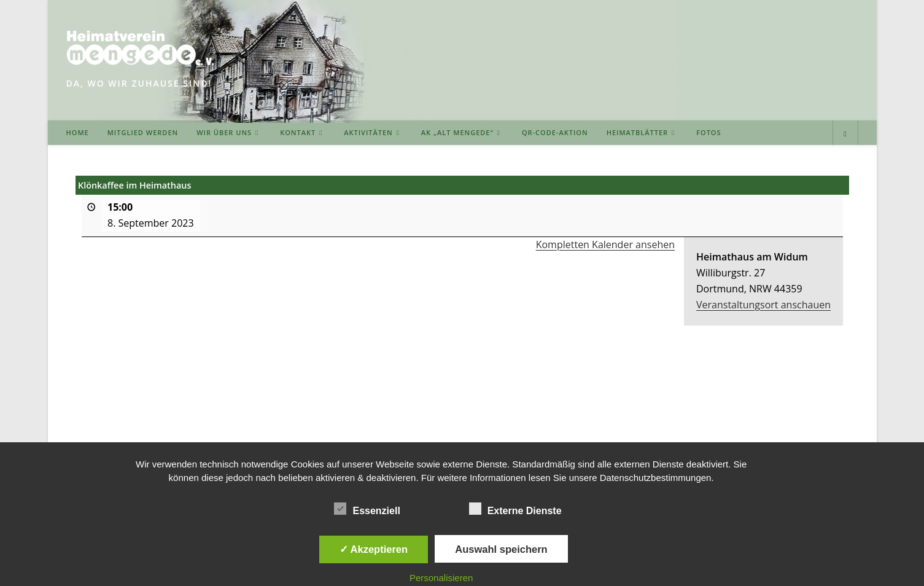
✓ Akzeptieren (374, 549)
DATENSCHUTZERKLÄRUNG (760, 416)
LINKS (620, 416)
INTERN (843, 416)
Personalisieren (441, 578)
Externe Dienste (515, 509)
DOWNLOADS (569, 416)
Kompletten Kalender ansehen (605, 244)
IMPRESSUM (668, 416)
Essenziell (367, 509)
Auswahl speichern (501, 549)
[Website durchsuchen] (845, 134)
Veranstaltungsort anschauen (763, 305)
